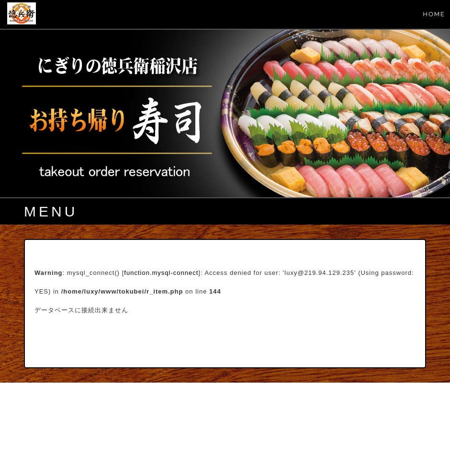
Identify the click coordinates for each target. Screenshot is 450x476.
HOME (434, 14)
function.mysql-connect (161, 273)
